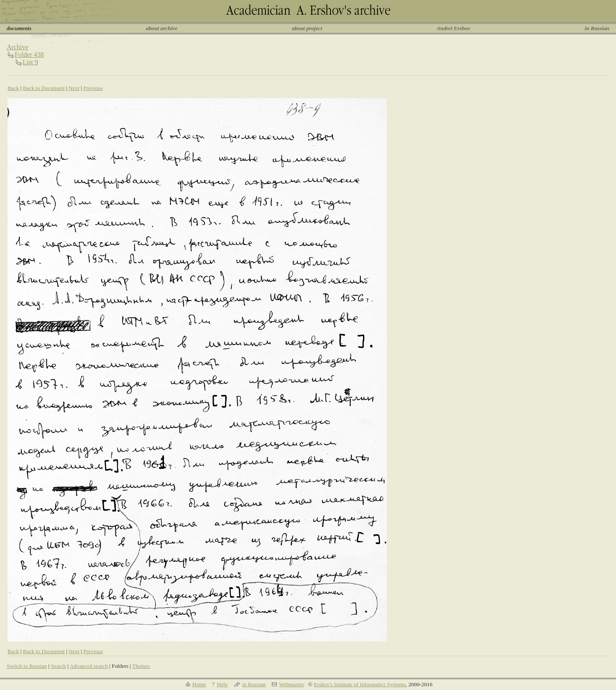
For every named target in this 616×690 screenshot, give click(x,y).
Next (74, 88)
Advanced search (88, 666)
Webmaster (291, 684)
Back (13, 88)
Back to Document (44, 88)
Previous (93, 88)
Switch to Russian (27, 666)
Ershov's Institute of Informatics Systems (359, 684)
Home (199, 684)
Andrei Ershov (453, 28)
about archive (162, 28)
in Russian (597, 28)
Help (222, 684)
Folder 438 (29, 55)
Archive (18, 47)
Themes (141, 666)
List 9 (30, 62)
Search (59, 666)
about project (307, 28)
